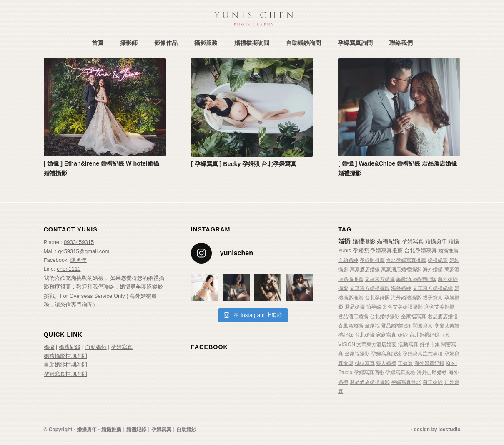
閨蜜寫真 (423, 326)
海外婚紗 (401, 288)
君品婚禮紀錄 (396, 326)
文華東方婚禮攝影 (370, 288)
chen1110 (69, 269)
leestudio (450, 430)
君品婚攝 (355, 307)
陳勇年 (79, 260)
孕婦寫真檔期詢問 (65, 374)
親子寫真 (433, 298)
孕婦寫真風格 (400, 372)
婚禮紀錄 (70, 347)
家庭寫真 (386, 335)
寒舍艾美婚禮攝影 (403, 307)
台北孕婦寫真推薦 (406, 260)
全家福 (372, 326)
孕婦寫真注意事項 (423, 354)
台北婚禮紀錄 (424, 335)
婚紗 (403, 335)
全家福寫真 (414, 317)
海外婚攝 (433, 269)
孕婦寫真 (122, 347)
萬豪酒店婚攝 (365, 269)
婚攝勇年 (436, 241)
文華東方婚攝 (380, 279)
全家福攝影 (357, 354)
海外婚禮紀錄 (429, 363)
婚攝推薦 (448, 251)
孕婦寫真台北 (406, 382)
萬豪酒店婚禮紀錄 (416, 279)
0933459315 (79, 242)
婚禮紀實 (438, 260)
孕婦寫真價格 (369, 372)
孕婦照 (361, 251)
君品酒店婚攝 (353, 317)
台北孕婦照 (377, 298)
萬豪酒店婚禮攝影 (401, 269)
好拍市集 (430, 344)
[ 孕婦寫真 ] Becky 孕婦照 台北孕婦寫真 (244, 164)
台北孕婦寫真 (421, 251)
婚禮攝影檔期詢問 (65, 356)
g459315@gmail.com (84, 251)
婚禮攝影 (364, 241)
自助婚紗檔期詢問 (65, 365)
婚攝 (49, 347)
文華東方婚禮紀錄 (433, 288)
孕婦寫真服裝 (386, 354)
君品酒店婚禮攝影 (370, 382)
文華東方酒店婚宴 (376, 344)
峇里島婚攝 (351, 326)
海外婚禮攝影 (406, 298)
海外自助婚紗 (432, 372)
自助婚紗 (96, 347)
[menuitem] (98, 43)
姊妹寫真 (365, 363)
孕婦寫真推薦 (386, 251)
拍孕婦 (374, 307)
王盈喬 (405, 363)
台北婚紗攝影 (385, 317)
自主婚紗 (433, 382)
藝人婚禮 (386, 363)
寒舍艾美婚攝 (439, 307)
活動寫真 (408, 344)
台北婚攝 (365, 335)
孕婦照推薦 (372, 260)
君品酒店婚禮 (443, 317)
